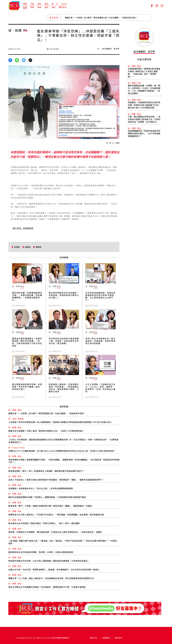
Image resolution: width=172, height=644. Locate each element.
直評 (46, 7)
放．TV (55, 4)
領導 (32, 7)
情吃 (39, 4)
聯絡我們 (118, 638)
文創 (32, 4)
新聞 (25, 7)
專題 (25, 4)
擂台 (54, 7)
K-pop (64, 4)
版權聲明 (106, 638)
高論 (39, 7)
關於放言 (63, 7)
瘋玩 (46, 4)
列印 (118, 143)
